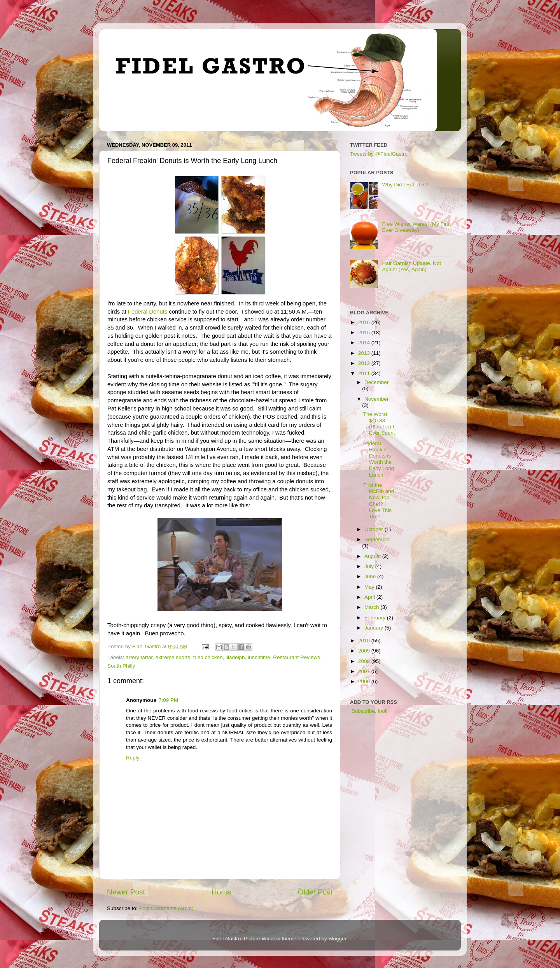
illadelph (235, 657)
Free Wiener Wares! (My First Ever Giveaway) (416, 227)
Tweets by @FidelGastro (379, 154)
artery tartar (139, 657)
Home (221, 892)
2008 (365, 661)
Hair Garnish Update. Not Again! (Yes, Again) (411, 266)
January (374, 628)
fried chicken (208, 657)
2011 (365, 373)
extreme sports (173, 657)
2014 (365, 343)
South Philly (121, 666)
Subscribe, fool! (369, 711)
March (372, 607)
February (376, 618)
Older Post (315, 892)
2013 (365, 353)
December (376, 382)
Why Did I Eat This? (405, 185)
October (374, 529)
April (370, 597)
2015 (365, 332)
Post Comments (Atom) (166, 908)
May (370, 587)
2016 (365, 322)
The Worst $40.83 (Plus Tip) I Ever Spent (379, 424)
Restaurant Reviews (297, 657)
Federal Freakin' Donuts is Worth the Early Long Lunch (379, 459)
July (370, 566)
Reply (133, 758)
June (371, 576)
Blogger (338, 939)
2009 (365, 651)
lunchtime (259, 657)
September (377, 539)
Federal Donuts (148, 312)
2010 (365, 641)
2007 (365, 671)
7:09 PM (168, 700)
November (376, 399)
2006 (365, 681)
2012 (365, 363)
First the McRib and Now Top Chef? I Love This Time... (379, 501)
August (373, 556)
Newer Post (126, 892)
